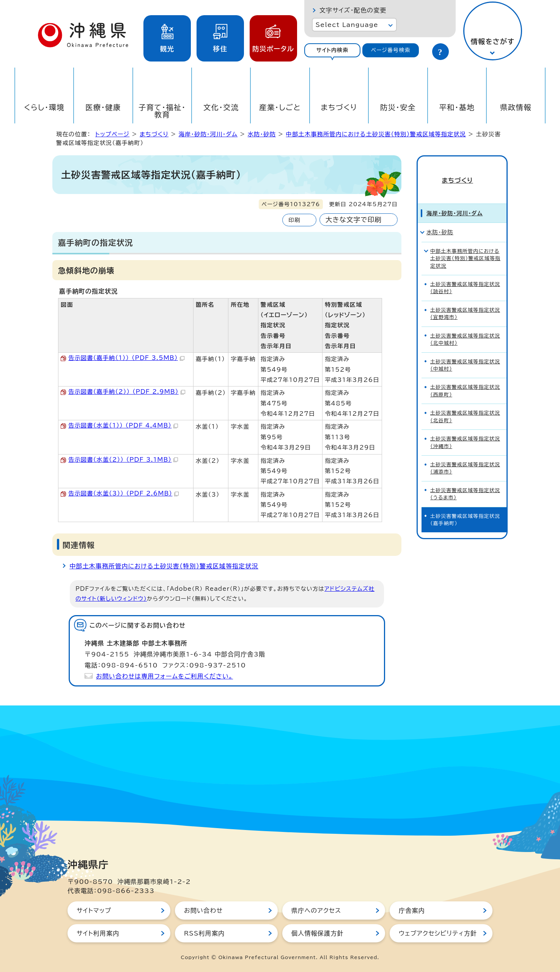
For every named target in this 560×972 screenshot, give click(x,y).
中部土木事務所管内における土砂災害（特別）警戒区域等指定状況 (376, 134)
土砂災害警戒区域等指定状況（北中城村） (465, 330)
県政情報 (516, 107)
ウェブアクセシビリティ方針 (438, 933)
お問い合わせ (203, 910)
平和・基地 (457, 107)
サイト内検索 (333, 50)
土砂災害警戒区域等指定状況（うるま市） (465, 484)
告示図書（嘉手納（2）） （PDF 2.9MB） (127, 392)
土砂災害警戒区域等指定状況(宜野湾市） (465, 304)
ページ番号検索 (391, 50)
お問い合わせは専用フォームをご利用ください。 (164, 676)
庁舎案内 (412, 910)
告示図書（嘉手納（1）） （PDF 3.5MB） (126, 358)
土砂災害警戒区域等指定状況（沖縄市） (465, 433)
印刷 (294, 220)
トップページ (112, 134)
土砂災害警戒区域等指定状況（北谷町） (465, 407)
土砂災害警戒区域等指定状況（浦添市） (465, 459)
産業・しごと (280, 107)
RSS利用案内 (204, 933)
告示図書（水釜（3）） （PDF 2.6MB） (123, 493)
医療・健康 (103, 107)
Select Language (347, 25)
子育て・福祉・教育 (162, 111)
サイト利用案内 (98, 933)
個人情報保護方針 (318, 933)
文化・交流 (221, 107)
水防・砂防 (262, 134)
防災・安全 (398, 107)
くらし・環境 (44, 107)
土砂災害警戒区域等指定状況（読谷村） (465, 278)
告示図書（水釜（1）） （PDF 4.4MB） (123, 425)
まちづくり (339, 107)
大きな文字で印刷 (354, 220)
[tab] (333, 50)
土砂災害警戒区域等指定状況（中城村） (465, 355)
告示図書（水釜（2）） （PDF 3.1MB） (123, 460)
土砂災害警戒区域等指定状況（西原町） (465, 381)
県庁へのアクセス (316, 910)
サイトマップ (94, 910)
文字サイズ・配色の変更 (353, 10)
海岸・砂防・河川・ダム (208, 134)
